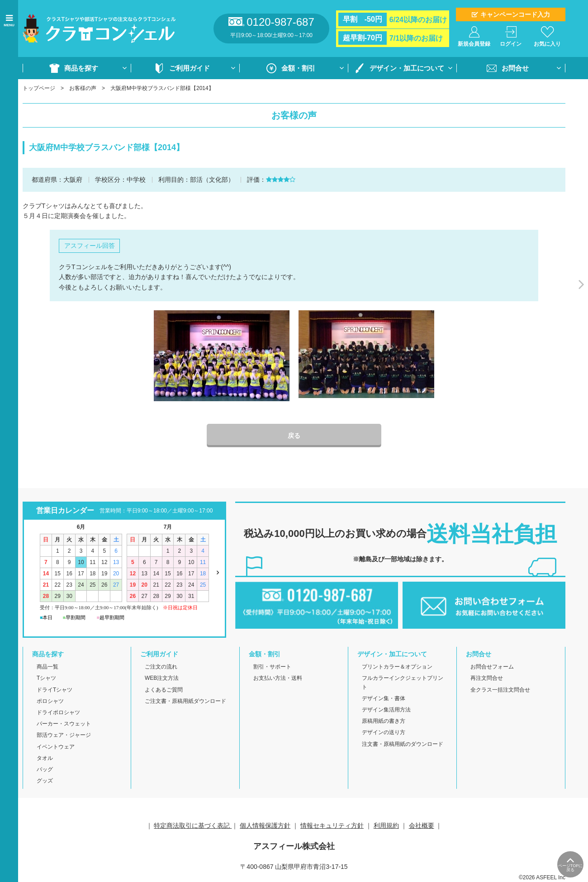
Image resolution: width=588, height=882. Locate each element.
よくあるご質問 (164, 690)
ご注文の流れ (161, 667)
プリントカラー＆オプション (397, 667)
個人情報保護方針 (265, 825)
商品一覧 (47, 667)
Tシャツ (46, 678)
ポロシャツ (50, 701)
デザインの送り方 (384, 732)
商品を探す (81, 68)
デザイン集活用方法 (386, 710)
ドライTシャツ (55, 690)
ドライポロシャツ (58, 712)
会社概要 (422, 825)
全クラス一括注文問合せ (500, 690)
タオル (45, 758)
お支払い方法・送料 (278, 678)
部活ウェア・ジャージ (64, 735)
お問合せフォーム (492, 667)
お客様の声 (83, 88)
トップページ (39, 88)
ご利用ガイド (190, 68)
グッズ (45, 781)
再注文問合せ (487, 678)
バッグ (45, 769)
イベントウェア (56, 747)
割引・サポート (272, 667)
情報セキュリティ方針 (332, 825)
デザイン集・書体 (384, 698)
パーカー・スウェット (64, 724)
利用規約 (386, 825)
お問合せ (515, 68)
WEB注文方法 (162, 678)
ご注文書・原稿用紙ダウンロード (185, 701)
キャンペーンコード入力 (515, 14)
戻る (294, 436)
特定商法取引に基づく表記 (193, 825)
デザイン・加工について (407, 68)
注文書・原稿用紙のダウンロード (403, 744)
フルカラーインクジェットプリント (403, 682)
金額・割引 (298, 68)
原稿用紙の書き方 (384, 721)
